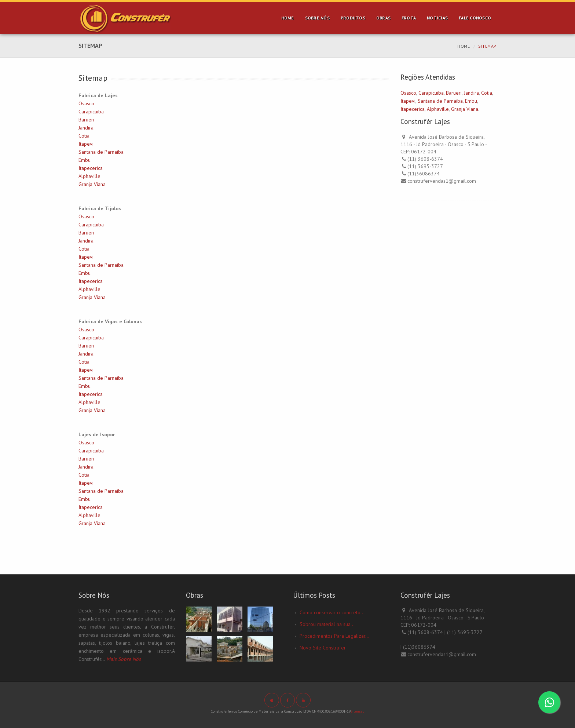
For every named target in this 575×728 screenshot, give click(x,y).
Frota (409, 18)
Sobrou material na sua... (327, 624)
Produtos (353, 18)
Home (288, 18)
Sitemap (357, 711)
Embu (85, 160)
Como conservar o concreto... (332, 612)
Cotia (84, 136)
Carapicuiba (91, 112)
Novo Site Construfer (323, 648)
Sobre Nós (317, 18)
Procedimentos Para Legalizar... (334, 636)
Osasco (86, 103)
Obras (383, 18)
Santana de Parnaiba (101, 152)
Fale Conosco (475, 18)
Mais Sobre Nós (124, 659)
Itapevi (86, 144)
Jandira (86, 128)
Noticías (437, 18)
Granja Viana (92, 184)
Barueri (86, 120)
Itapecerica (91, 168)
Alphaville (89, 176)
